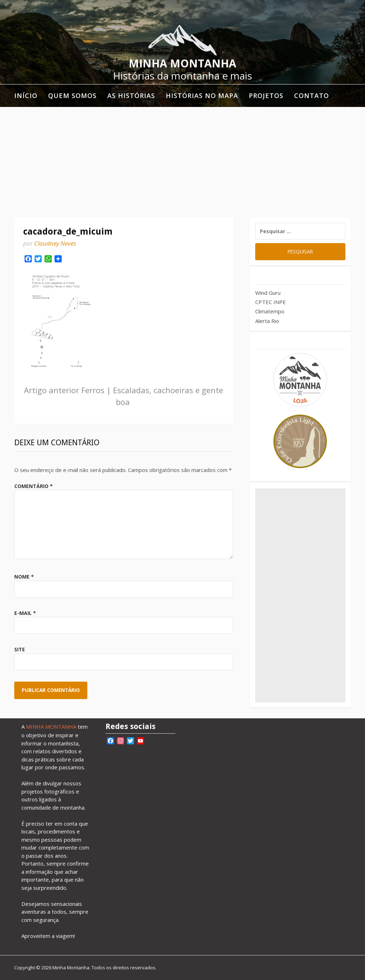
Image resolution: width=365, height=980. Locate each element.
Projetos (266, 96)
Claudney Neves (55, 243)
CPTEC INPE (271, 302)
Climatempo (270, 311)
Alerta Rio (267, 321)
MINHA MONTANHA (51, 727)
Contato (312, 96)
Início (26, 96)
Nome (24, 577)
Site (20, 649)
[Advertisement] (182, 160)
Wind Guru (268, 293)
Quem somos (72, 96)
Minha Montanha (182, 63)
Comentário (34, 486)
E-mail (25, 613)
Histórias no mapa (202, 96)
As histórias (131, 96)
